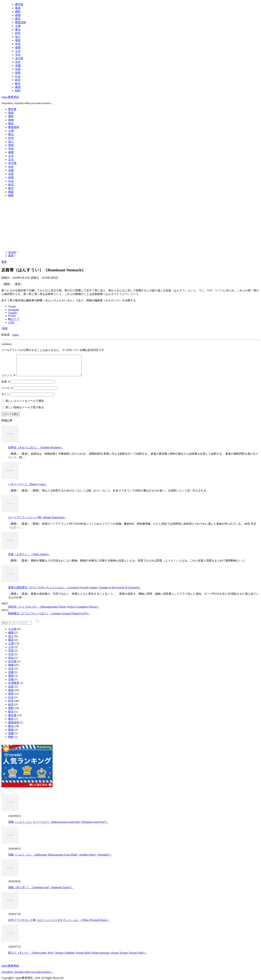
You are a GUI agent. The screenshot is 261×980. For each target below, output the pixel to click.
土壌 (18, 26)
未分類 (19, 58)
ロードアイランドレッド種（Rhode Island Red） (37, 521)
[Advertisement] (130, 224)
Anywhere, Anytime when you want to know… (27, 972)
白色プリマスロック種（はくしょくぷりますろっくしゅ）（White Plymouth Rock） (59, 924)
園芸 (11, 644)
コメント (9, 379)
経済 (18, 80)
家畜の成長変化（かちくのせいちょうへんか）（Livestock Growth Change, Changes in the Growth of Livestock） (75, 592)
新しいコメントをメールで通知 (25, 405)
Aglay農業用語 (10, 97)
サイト (5, 398)
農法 (18, 30)
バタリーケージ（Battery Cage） (28, 488)
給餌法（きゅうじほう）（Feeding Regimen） (36, 451)
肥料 (18, 12)
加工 (18, 37)
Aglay (16, 335)
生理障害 (14, 687)
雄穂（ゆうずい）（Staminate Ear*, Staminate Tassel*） (41, 891)
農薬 (18, 87)
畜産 (18, 8)
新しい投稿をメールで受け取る (25, 411)
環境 (18, 40)
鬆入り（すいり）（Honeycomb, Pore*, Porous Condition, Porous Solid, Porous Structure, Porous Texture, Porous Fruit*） (78, 957)
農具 (18, 19)
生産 (18, 69)
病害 (18, 73)
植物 (18, 15)
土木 (18, 51)
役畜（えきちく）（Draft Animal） (29, 558)
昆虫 (11, 662)
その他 (12, 633)
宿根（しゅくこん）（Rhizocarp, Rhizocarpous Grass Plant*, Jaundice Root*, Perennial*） (60, 859)
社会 (18, 76)
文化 (18, 55)
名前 (6, 386)
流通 (18, 65)
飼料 (18, 91)
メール (7, 392)
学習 (18, 44)
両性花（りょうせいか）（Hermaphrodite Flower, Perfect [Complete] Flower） (54, 611)
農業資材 (21, 22)
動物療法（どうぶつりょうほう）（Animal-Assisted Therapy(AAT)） (49, 618)
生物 (11, 683)
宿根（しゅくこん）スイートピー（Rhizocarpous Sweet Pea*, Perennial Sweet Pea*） (58, 826)
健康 (18, 48)
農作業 (19, 4)
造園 (11, 737)
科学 (18, 33)
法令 (18, 62)
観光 (18, 83)
